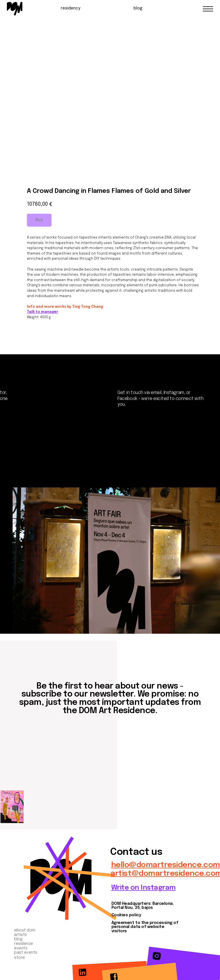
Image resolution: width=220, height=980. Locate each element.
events (21, 948)
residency (71, 8)
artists (20, 935)
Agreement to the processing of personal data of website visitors (145, 927)
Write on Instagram (143, 888)
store (19, 958)
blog (138, 8)
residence (23, 944)
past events (26, 953)
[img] (15, 9)
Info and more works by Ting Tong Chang (65, 307)
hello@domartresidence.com (166, 865)
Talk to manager (43, 312)
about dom (25, 930)
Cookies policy (126, 915)
